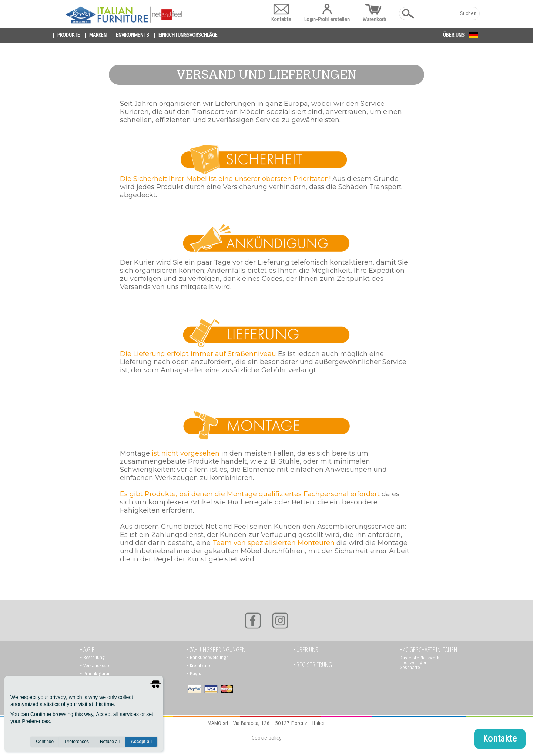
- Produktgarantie (98, 674)
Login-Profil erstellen (327, 13)
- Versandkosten (97, 666)
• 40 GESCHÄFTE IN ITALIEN (428, 650)
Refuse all (110, 742)
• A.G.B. (88, 650)
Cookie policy (266, 738)
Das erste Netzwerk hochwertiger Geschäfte (419, 663)
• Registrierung (313, 665)
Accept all (141, 742)
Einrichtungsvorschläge (188, 35)
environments (133, 35)
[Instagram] (280, 621)
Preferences (77, 742)
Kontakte (281, 13)
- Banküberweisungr (207, 658)
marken (98, 35)
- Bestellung (92, 658)
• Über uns (306, 650)
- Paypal (195, 674)
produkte (69, 35)
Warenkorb (374, 13)
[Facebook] (253, 621)
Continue (45, 742)
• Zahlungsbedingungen (216, 650)
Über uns (454, 35)
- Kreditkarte (199, 666)
